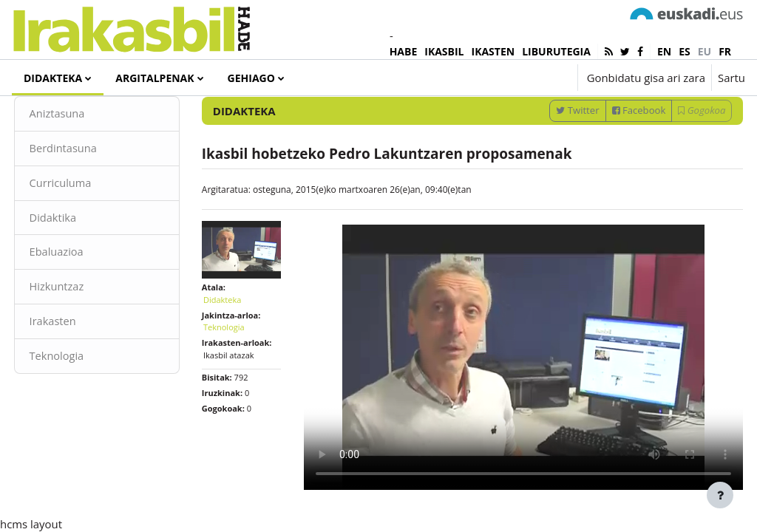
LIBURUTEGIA (556, 51)
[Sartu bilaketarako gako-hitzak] (588, 118)
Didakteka (236, 354)
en (664, 51)
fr (725, 51)
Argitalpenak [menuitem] (155, 78)
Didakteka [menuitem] (53, 78)
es (685, 51)
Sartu (731, 78)
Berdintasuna (91, 196)
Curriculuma (89, 231)
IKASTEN (493, 51)
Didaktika (81, 265)
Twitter (550, 157)
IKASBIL (444, 51)
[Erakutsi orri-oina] (720, 495)
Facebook (611, 157)
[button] (520, 78)
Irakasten (81, 371)
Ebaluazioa (85, 301)
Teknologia (85, 406)
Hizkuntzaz (85, 335)
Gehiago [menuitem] (251, 78)
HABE (404, 51)
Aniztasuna (85, 160)
